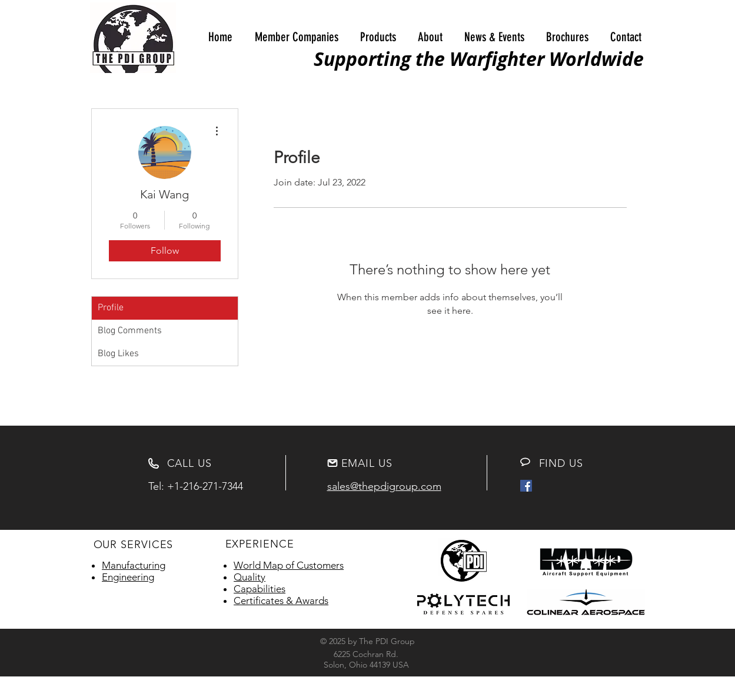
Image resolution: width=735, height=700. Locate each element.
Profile (111, 308)
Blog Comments (130, 331)
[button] (297, 37)
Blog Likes (118, 354)
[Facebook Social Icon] (526, 486)
